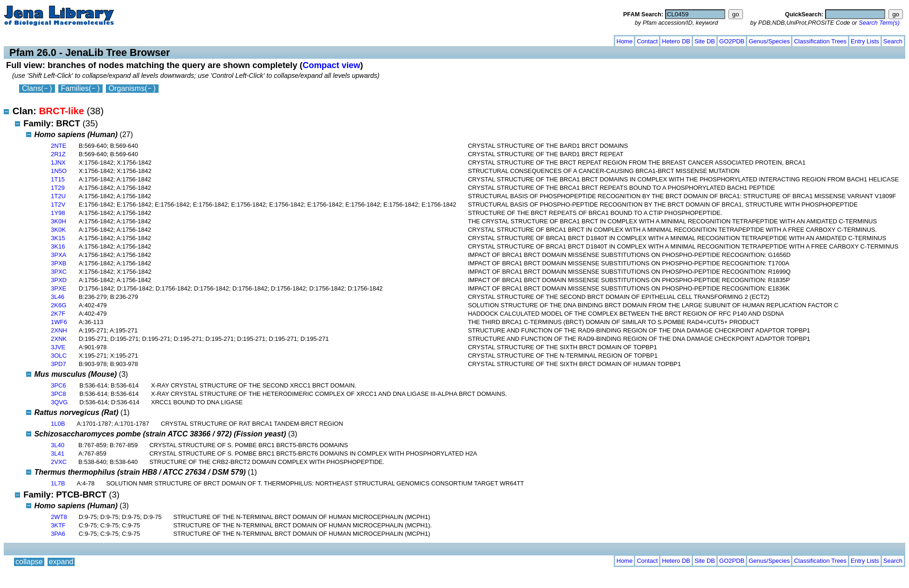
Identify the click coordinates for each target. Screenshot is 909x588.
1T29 (58, 188)
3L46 (58, 297)
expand (61, 39)
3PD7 (59, 364)
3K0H (59, 221)
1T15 (58, 179)
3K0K (58, 230)
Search (893, 41)
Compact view (332, 65)
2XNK (59, 339)
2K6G (59, 305)
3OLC (59, 356)
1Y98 (58, 213)
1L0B (58, 424)
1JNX (58, 163)
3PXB (59, 263)
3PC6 (59, 385)
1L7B (58, 483)
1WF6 (59, 322)
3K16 (58, 246)
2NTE (59, 146)
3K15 (58, 238)
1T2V (58, 204)
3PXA (59, 255)
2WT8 (59, 517)
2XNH (59, 330)
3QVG (59, 402)
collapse (29, 39)
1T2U (58, 196)
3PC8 (59, 394)
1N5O (59, 171)
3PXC (59, 272)
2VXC (59, 462)
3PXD (59, 280)
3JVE (58, 347)
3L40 (58, 445)
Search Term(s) (879, 23)
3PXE (59, 288)
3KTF (58, 525)
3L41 (58, 453)
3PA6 (58, 534)
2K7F (58, 314)
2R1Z (58, 154)
